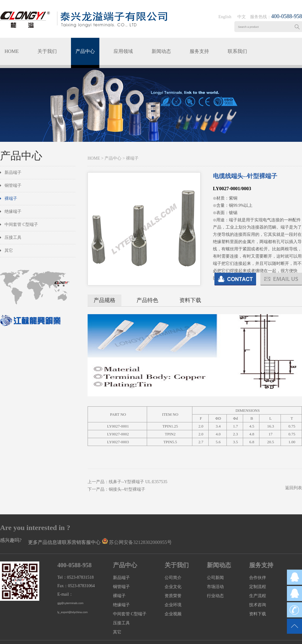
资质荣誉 (173, 596)
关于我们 (47, 51)
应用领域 (123, 51)
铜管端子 (13, 185)
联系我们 (237, 51)
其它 (9, 250)
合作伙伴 (258, 578)
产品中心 (85, 51)
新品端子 (13, 172)
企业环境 (173, 605)
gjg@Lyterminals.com (70, 603)
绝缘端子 (13, 211)
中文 (242, 17)
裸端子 (11, 198)
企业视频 (173, 614)
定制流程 (258, 587)
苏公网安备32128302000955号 (140, 542)
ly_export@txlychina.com (72, 612)
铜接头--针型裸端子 (127, 489)
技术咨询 (258, 605)
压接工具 (13, 237)
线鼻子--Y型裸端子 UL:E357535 (138, 482)
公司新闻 (215, 578)
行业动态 (215, 596)
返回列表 (294, 488)
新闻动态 (161, 51)
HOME (12, 51)
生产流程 (258, 596)
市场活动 (215, 587)
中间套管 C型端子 (21, 224)
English (225, 17)
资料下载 (190, 300)
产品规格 (104, 300)
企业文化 (173, 587)
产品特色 (147, 300)
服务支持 (199, 51)
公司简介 (173, 578)
